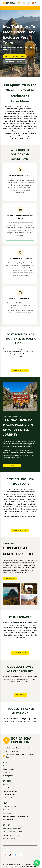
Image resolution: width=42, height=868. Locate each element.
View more (20, 695)
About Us (6, 766)
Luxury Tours (7, 788)
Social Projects (8, 769)
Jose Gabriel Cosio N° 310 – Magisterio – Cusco (19, 756)
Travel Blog (7, 810)
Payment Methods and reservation (15, 816)
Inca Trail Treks (8, 785)
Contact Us (7, 813)
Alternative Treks (9, 794)
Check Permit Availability (15, 62)
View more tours (20, 371)
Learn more (10, 579)
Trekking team (8, 776)
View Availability (12, 465)
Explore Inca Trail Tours (15, 56)
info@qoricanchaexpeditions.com (16, 748)
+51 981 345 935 (10, 751)
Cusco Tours (7, 798)
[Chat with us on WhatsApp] (37, 863)
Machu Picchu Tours (10, 791)
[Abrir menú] (36, 8)
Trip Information (9, 820)
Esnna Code (7, 772)
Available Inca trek (9, 807)
